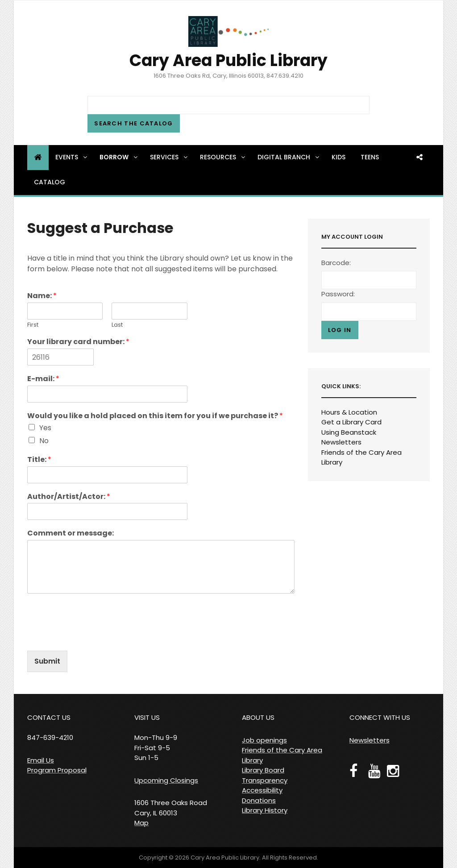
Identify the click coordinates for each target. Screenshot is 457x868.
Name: (42, 296)
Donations (259, 800)
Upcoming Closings (166, 780)
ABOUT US (258, 717)
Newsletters (341, 442)
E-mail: (43, 379)
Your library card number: (78, 342)
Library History (265, 810)
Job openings (264, 740)
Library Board (263, 770)
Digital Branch (289, 157)
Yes (45, 428)
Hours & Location (349, 412)
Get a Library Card (351, 422)
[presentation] (95, 636)
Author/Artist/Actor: (69, 497)
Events (72, 157)
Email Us (41, 760)
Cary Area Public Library (228, 60)
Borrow (119, 157)
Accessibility (262, 790)
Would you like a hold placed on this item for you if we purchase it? (155, 416)
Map (141, 823)
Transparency (265, 780)
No (44, 441)
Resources (223, 157)
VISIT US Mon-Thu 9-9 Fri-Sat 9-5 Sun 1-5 (156, 737)
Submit (47, 661)
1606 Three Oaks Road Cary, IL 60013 (171, 808)
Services (169, 157)
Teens (370, 157)
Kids (339, 157)
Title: (39, 460)
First (33, 325)
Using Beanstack (349, 432)
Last (117, 325)
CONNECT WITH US (380, 717)
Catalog (50, 182)
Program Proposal (57, 770)
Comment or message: (71, 534)
